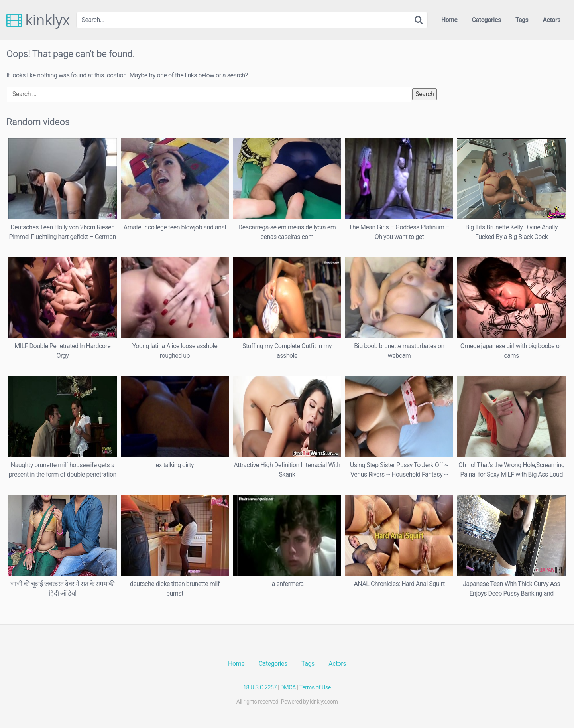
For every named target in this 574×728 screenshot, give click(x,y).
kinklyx (38, 20)
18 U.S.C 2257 (260, 688)
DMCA (288, 688)
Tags (522, 20)
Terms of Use (315, 688)
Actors (552, 20)
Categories (487, 20)
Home (449, 20)
